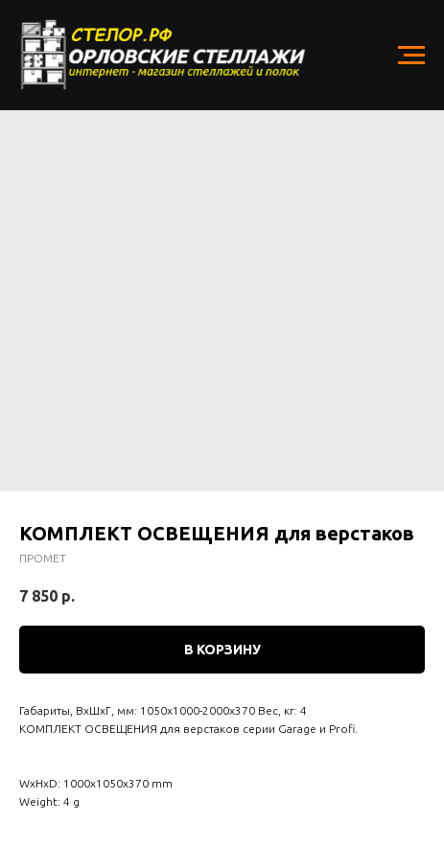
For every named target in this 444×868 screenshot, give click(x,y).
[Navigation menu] (411, 56)
